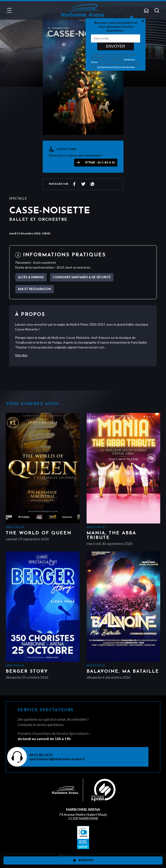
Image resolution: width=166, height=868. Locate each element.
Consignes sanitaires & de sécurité (82, 278)
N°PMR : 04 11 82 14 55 (100, 163)
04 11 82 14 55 (41, 755)
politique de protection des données (116, 67)
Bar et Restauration (35, 289)
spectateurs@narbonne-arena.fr (57, 759)
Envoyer (116, 46)
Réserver (86, 861)
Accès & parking (31, 278)
